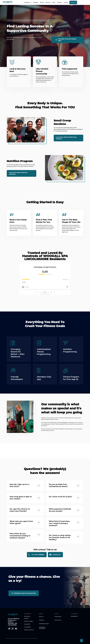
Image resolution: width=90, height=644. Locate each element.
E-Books (59, 2)
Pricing (42, 2)
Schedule (36, 2)
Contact (66, 2)
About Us (41, 617)
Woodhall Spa (74, 616)
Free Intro (73, 2)
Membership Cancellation (42, 628)
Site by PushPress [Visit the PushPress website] (33, 638)
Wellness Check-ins (29, 630)
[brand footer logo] (13, 615)
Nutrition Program (29, 621)
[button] (28, 2)
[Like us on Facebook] (9, 629)
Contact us (56, 555)
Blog (54, 2)
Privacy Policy (58, 617)
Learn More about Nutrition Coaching (18, 173)
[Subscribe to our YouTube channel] (16, 629)
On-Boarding (27, 627)
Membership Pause (44, 624)
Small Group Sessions (27, 617)
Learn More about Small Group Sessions (66, 138)
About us (48, 2)
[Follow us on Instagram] (13, 629)
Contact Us (42, 620)
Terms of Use (58, 620)
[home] (8, 2)
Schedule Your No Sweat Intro (67, 40)
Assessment (27, 624)
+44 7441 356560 (38, 555)
